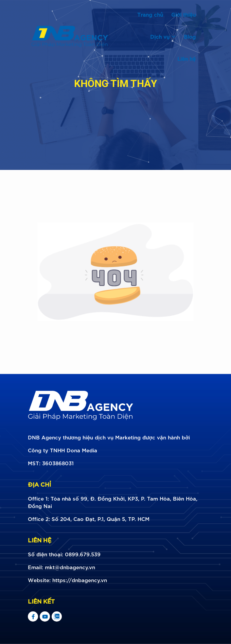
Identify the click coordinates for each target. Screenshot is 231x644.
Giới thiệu (183, 14)
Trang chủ (150, 14)
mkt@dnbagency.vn (70, 567)
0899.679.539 (83, 554)
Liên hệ (186, 58)
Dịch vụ (163, 36)
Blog (190, 36)
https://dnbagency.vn (80, 580)
